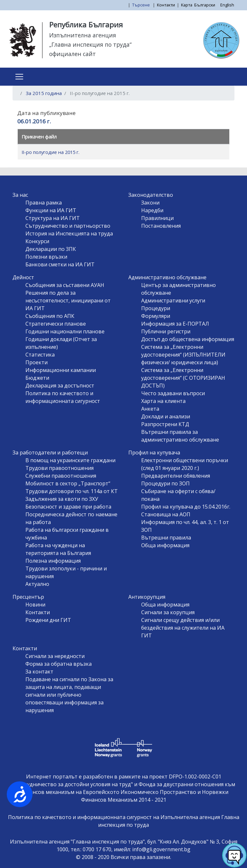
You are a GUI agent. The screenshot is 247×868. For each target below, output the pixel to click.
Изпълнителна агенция (83, 35)
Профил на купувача (154, 453)
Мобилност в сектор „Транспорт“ (68, 483)
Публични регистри (166, 331)
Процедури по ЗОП (165, 483)
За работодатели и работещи (50, 453)
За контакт (39, 672)
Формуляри (156, 316)
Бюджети (37, 378)
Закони (150, 203)
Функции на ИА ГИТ (51, 210)
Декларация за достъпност (60, 386)
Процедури (156, 308)
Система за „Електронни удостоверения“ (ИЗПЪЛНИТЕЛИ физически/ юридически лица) (183, 355)
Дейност (23, 277)
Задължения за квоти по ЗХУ (62, 499)
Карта (187, 5)
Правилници (157, 218)
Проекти (37, 362)
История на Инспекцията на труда (69, 234)
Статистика (40, 355)
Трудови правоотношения (59, 468)
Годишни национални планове (65, 331)
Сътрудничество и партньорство (68, 226)
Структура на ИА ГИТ (53, 218)
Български (205, 5)
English (227, 5)
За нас (20, 195)
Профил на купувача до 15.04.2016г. (186, 507)
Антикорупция (147, 597)
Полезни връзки (46, 257)
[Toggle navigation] (19, 77)
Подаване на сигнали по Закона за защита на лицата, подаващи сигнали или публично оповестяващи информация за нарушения (69, 695)
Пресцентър (28, 597)
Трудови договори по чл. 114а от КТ (72, 491)
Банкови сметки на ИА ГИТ (60, 264)
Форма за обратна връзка (59, 664)
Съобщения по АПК (50, 316)
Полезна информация (53, 561)
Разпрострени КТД (165, 424)
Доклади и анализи (166, 416)
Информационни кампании (61, 370)
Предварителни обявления (176, 476)
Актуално (37, 584)
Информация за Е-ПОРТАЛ (175, 324)
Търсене (142, 5)
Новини (35, 605)
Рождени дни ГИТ (48, 620)
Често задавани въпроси (173, 393)
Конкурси (37, 241)
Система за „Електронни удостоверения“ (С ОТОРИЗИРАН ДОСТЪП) (183, 378)
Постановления (161, 226)
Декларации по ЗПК (51, 249)
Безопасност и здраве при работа (68, 507)
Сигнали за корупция (168, 612)
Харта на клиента (163, 401)
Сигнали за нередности (55, 656)
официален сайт (73, 54)
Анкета (150, 409)
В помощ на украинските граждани (70, 460)
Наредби (152, 210)
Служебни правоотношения (61, 476)
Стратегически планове (56, 324)
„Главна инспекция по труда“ (90, 44)
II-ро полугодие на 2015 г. (50, 152)
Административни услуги (173, 300)
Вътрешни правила (166, 538)
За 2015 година (44, 93)
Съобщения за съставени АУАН (65, 285)
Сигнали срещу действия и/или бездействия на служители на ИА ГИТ (183, 628)
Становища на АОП (166, 514)
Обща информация (165, 545)
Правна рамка (44, 203)
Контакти (166, 5)
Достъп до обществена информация (188, 339)
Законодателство (151, 195)
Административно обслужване (167, 277)
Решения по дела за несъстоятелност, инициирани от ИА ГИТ (68, 300)
